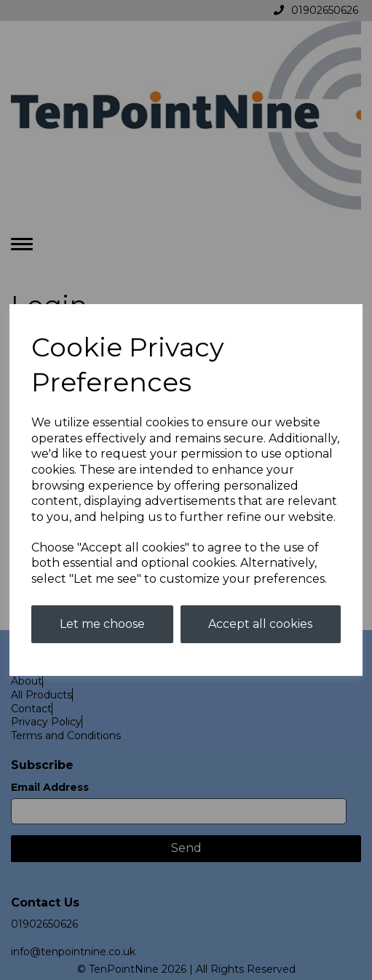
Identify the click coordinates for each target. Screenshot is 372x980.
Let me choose (102, 624)
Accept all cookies (260, 624)
